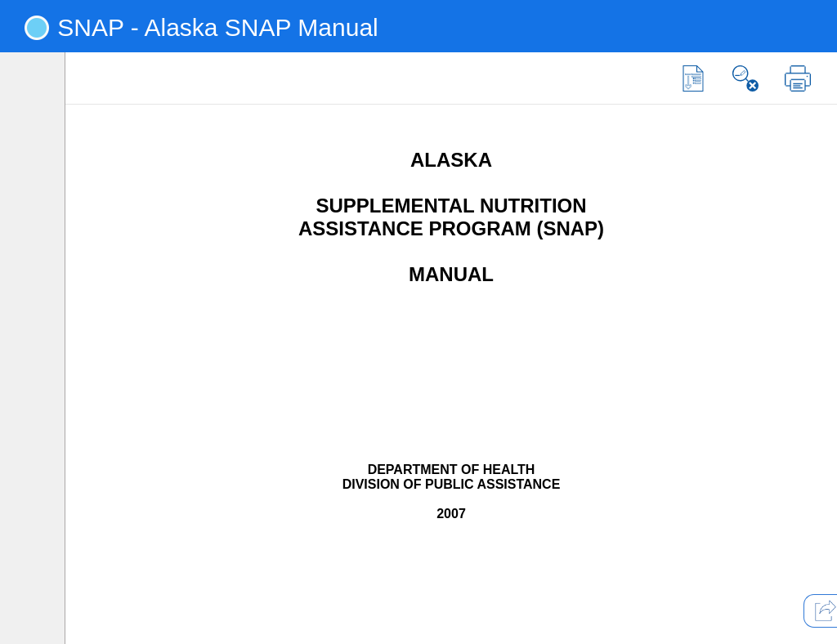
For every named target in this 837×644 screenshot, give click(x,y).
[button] (693, 78)
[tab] (37, 96)
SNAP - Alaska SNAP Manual (217, 27)
